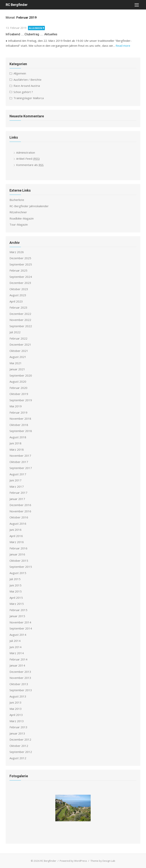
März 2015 (17, 604)
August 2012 (18, 758)
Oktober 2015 (19, 561)
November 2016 (20, 511)
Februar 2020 (18, 388)
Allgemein (36, 28)
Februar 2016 (18, 548)
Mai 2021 (16, 363)
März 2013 (17, 721)
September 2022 (21, 326)
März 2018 (17, 449)
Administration (26, 152)
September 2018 (21, 431)
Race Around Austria (27, 86)
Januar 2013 (17, 733)
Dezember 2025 (20, 258)
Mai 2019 (16, 406)
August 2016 (18, 524)
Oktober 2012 (19, 746)
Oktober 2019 (19, 394)
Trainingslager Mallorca (29, 98)
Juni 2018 (15, 443)
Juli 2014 (15, 641)
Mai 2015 (16, 591)
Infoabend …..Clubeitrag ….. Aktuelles (31, 34)
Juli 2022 (15, 332)
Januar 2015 (17, 616)
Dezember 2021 (20, 344)
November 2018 (20, 419)
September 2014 (21, 628)
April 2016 (16, 536)
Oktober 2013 (19, 684)
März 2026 (17, 252)
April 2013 (16, 715)
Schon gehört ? (23, 92)
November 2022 (20, 320)
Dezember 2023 (20, 283)
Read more (123, 46)
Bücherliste (17, 200)
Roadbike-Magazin (22, 218)
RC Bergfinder (17, 5)
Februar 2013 (18, 727)
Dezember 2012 (20, 739)
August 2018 (18, 437)
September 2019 (21, 400)
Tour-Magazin (19, 224)
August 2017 (18, 474)
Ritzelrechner (18, 212)
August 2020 (18, 381)
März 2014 (17, 653)
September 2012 (21, 752)
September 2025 (21, 264)
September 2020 (21, 375)
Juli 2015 (15, 579)
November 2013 (20, 678)
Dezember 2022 (20, 314)
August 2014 (18, 635)
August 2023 (18, 295)
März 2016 (17, 542)
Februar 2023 (18, 307)
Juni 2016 (15, 530)
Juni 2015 (15, 585)
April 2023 (16, 301)
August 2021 (18, 357)
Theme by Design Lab (103, 861)
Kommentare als (30, 165)
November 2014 (20, 622)
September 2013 (21, 690)
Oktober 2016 (19, 517)
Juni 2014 (15, 647)
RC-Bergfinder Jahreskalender (29, 206)
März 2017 (17, 487)
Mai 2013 (16, 709)
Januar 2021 (17, 369)
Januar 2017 (17, 499)
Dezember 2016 (20, 505)
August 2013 (18, 696)
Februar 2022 (18, 338)
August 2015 (18, 573)
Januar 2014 (17, 665)
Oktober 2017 (19, 462)
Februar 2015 (18, 610)
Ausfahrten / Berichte (27, 80)
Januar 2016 (17, 554)
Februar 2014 (18, 659)
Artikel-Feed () (28, 159)
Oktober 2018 (19, 425)
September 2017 (21, 468)
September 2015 (21, 567)
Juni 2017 (15, 480)
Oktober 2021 (19, 351)
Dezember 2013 (20, 672)
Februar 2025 (18, 270)
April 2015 (16, 598)
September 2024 (21, 277)
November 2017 (20, 456)
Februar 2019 (18, 412)
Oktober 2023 (19, 289)
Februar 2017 (18, 493)
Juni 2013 (15, 702)
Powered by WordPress (73, 861)
